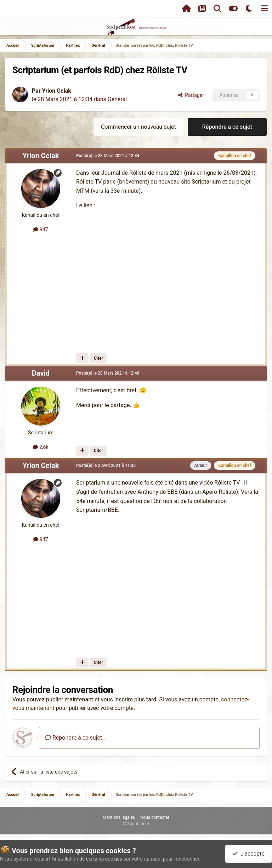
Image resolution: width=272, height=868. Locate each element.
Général (117, 99)
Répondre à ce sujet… (76, 738)
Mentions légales (119, 817)
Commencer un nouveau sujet (138, 127)
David (41, 373)
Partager (191, 95)
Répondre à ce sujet (227, 127)
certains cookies (104, 859)
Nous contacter (155, 817)
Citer (98, 358)
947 (41, 230)
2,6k (41, 447)
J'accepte (249, 854)
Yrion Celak (57, 91)
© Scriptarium (136, 824)
